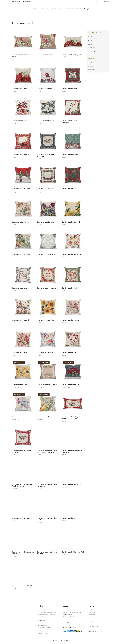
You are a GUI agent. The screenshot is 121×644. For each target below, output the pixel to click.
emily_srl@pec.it (70, 617)
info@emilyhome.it (67, 615)
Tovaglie (90, 37)
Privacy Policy (92, 622)
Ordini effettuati (92, 615)
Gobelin (90, 62)
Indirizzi (90, 617)
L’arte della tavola (93, 66)
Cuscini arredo (92, 48)
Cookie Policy (92, 624)
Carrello (91, 610)
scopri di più (41, 620)
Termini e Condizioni (94, 626)
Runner (90, 41)
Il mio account (105, 1)
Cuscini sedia (92, 51)
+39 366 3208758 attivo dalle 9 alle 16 (73, 612)
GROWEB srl (99, 631)
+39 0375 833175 (17, 1)
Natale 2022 (92, 70)
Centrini (90, 44)
